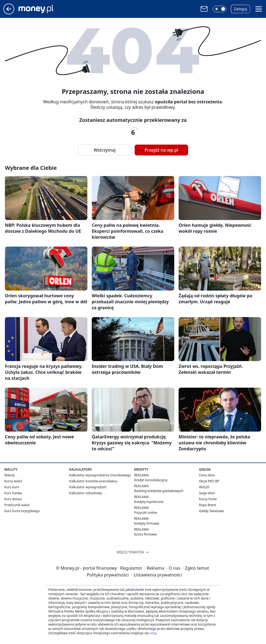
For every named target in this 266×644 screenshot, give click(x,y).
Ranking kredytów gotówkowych (159, 491)
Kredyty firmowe (147, 523)
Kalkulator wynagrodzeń (88, 487)
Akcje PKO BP (209, 481)
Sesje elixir (207, 493)
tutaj (153, 633)
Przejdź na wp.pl (161, 150)
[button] (259, 9)
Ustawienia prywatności (157, 575)
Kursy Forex (208, 499)
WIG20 (204, 487)
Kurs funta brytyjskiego (22, 511)
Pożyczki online (146, 513)
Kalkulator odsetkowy (86, 493)
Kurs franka (13, 493)
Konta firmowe (145, 534)
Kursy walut (13, 481)
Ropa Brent (208, 505)
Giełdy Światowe (211, 511)
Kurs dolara (13, 499)
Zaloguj (241, 9)
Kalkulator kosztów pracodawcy (93, 481)
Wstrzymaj (104, 150)
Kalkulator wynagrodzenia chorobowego (100, 475)
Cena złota (207, 475)
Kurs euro (12, 487)
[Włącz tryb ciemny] (220, 9)
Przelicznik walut (17, 505)
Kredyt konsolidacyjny (151, 480)
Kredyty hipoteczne (149, 502)
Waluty (10, 475)
